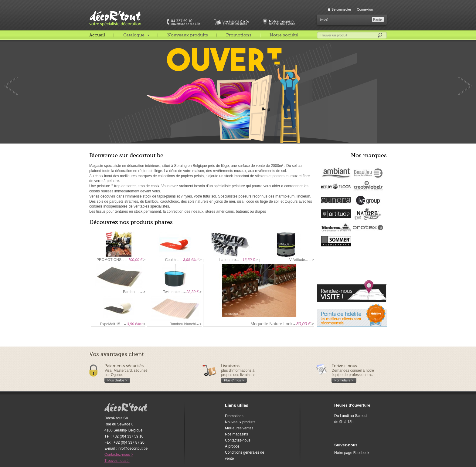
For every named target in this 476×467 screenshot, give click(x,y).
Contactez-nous (238, 440)
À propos (232, 446)
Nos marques (369, 155)
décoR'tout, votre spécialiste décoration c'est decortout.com (116, 14)
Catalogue (134, 35)
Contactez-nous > (119, 455)
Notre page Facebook (352, 453)
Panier (378, 19)
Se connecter (341, 9)
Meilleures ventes (239, 428)
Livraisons (230, 366)
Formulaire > (344, 380)
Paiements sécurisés (124, 366)
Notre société (284, 35)
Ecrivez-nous (344, 366)
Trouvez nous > (117, 461)
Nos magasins (236, 434)
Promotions (239, 35)
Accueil (97, 35)
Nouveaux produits (188, 35)
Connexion (365, 9)
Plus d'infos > (117, 380)
